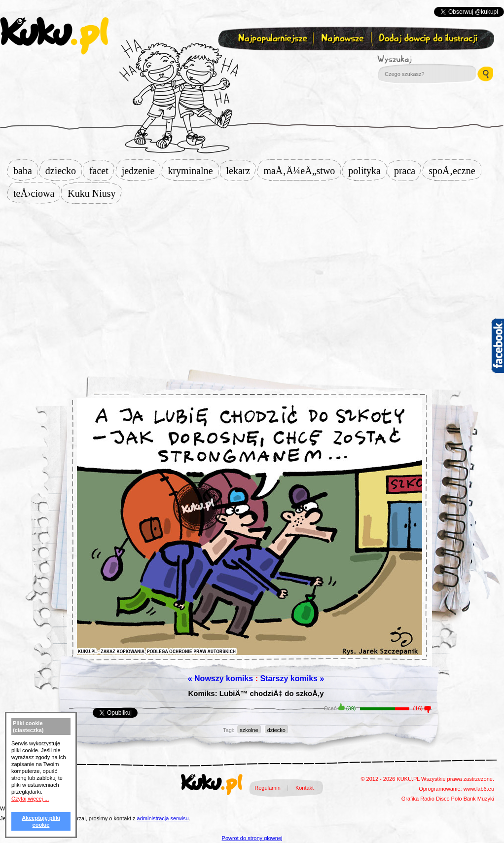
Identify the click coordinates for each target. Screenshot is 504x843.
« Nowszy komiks (221, 678)
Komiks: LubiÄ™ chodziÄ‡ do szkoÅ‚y (256, 693)
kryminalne (193, 171)
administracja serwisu (163, 818)
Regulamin (268, 788)
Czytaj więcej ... (30, 799)
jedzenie (141, 171)
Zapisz (250, 62)
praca (408, 171)
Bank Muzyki (479, 799)
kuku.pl (54, 36)
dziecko (64, 171)
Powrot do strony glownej (252, 838)
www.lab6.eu (479, 789)
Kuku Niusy (94, 193)
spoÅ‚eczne (455, 171)
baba (26, 171)
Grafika (410, 799)
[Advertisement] (252, 282)
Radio (427, 799)
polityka (367, 171)
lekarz (241, 171)
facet (102, 171)
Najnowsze (343, 39)
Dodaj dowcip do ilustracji (429, 39)
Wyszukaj (422, 59)
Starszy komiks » (292, 678)
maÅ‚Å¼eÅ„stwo (302, 171)
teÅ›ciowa (37, 193)
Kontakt (305, 788)
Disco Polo (449, 799)
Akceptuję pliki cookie (41, 821)
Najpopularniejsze (271, 39)
